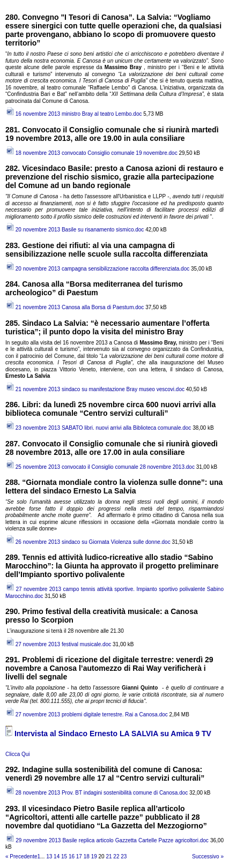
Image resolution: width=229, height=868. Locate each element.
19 (94, 856)
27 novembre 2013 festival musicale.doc (58, 644)
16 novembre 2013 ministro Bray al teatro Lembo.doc (73, 114)
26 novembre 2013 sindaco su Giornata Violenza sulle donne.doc (88, 542)
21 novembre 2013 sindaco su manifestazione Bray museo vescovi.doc (95, 389)
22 (116, 856)
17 (79, 856)
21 (109, 856)
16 (72, 856)
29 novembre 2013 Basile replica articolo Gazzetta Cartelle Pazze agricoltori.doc (107, 840)
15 (64, 856)
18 (87, 856)
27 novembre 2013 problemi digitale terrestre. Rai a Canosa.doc (87, 714)
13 (49, 856)
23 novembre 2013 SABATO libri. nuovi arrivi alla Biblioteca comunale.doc (98, 428)
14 (57, 856)
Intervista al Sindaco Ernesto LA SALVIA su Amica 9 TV (113, 734)
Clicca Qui (18, 754)
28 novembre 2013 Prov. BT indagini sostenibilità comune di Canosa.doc (97, 793)
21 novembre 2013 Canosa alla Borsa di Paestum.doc (75, 307)
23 (124, 856)
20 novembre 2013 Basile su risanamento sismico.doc (75, 230)
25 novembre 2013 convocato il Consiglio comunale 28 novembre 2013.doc (100, 467)
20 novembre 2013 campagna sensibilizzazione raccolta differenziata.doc (97, 269)
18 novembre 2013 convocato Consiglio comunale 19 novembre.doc (91, 153)
